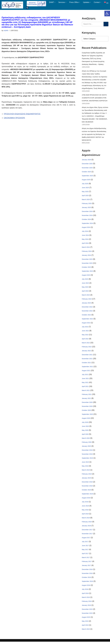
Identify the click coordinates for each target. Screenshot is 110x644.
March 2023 (86, 296)
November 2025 (87, 168)
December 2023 (87, 260)
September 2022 (87, 320)
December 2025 (87, 164)
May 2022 (85, 336)
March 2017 (86, 560)
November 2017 (87, 536)
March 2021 (86, 392)
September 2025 (87, 176)
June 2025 (85, 188)
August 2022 (86, 324)
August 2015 (86, 619)
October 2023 (86, 268)
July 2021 (85, 376)
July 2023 (85, 280)
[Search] (93, 24)
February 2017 (87, 563)
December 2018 (87, 484)
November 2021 (87, 360)
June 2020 (85, 428)
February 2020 (87, 444)
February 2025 (87, 204)
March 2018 (86, 520)
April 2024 (85, 244)
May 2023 (85, 288)
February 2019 (87, 476)
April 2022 (85, 340)
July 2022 (85, 328)
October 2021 (86, 364)
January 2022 (86, 352)
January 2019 (86, 480)
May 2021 (85, 384)
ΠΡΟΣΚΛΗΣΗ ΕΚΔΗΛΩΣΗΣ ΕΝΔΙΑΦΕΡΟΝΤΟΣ (22, 114)
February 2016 (87, 603)
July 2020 (85, 424)
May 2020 (85, 432)
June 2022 (85, 332)
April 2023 (85, 292)
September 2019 (87, 460)
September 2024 (87, 224)
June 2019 (85, 464)
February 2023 (87, 300)
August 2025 (86, 180)
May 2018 (85, 512)
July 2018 (85, 504)
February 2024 (87, 252)
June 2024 (85, 236)
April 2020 (85, 436)
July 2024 (85, 232)
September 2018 (87, 496)
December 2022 (87, 308)
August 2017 (86, 540)
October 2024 (86, 220)
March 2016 (86, 599)
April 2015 (85, 627)
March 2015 (86, 631)
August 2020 (86, 420)
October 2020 (86, 412)
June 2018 (85, 508)
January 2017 (86, 568)
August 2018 (86, 500)
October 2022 (86, 316)
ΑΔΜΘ (6, 30)
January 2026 (86, 160)
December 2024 (87, 212)
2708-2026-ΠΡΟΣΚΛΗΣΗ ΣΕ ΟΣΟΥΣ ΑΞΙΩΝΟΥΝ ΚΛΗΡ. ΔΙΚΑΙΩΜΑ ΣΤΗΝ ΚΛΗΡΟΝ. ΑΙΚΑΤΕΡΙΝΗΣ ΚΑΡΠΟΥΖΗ (95, 98)
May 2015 (85, 623)
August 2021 (86, 372)
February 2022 (87, 348)
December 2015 (87, 611)
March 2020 (86, 440)
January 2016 (86, 607)
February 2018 (87, 524)
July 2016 (85, 591)
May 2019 (85, 468)
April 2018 (85, 516)
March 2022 (86, 344)
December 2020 (87, 404)
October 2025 (86, 172)
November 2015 (87, 615)
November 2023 (87, 264)
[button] (107, 14)
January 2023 (86, 304)
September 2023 (87, 272)
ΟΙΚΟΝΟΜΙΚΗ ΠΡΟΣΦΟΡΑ (14, 118)
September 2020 (87, 416)
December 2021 (87, 356)
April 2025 (85, 196)
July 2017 (85, 544)
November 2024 (87, 216)
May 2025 (85, 192)
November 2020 (87, 408)
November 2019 (87, 456)
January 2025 (86, 208)
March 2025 (86, 200)
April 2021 (85, 388)
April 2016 (85, 595)
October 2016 (86, 579)
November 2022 (87, 312)
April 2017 (85, 556)
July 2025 (85, 184)
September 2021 (87, 368)
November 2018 (87, 488)
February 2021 (87, 396)
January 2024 (86, 256)
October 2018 (86, 492)
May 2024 (85, 240)
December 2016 (87, 572)
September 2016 (87, 583)
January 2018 (86, 528)
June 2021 (85, 380)
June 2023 (85, 284)
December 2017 (87, 532)
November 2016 (87, 575)
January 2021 (86, 400)
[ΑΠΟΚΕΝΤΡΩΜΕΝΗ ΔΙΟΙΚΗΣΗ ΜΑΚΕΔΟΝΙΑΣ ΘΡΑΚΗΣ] (12, 5)
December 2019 (87, 452)
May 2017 (85, 552)
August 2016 (86, 588)
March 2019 (86, 472)
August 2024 (86, 228)
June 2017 (85, 548)
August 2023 (86, 276)
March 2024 (86, 248)
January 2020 (86, 448)
